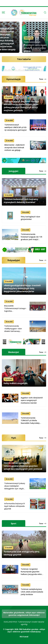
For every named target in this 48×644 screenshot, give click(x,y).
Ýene (41, 79)
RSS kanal (24, 637)
